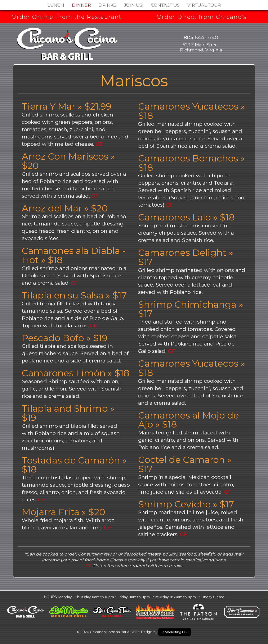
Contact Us (165, 5)
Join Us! (134, 5)
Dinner (81, 5)
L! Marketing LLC (175, 632)
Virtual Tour (204, 5)
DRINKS (107, 5)
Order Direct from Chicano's (202, 17)
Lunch (56, 5)
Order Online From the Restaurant (66, 17)
